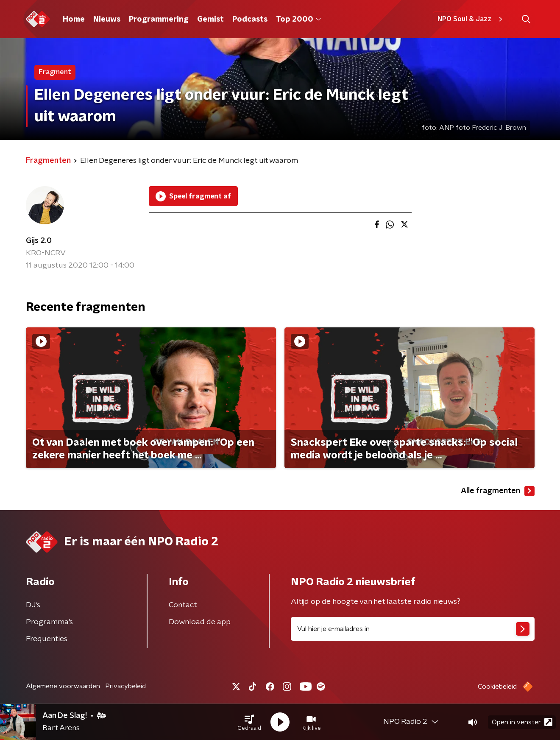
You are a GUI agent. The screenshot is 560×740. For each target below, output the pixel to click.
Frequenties (47, 639)
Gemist (210, 20)
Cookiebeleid (497, 687)
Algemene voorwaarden (63, 686)
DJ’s (33, 605)
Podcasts (250, 20)
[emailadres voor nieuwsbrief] (413, 629)
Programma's (49, 622)
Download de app (200, 622)
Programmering (159, 20)
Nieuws (107, 20)
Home (74, 20)
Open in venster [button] (522, 722)
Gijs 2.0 (39, 241)
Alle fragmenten (498, 491)
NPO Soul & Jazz (471, 19)
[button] (249, 722)
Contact (183, 605)
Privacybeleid (125, 686)
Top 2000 (298, 20)
